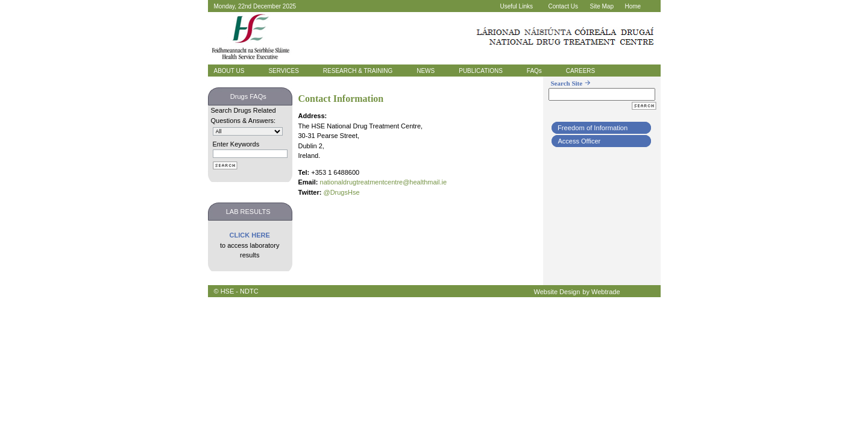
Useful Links (517, 6)
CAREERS (580, 71)
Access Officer (580, 141)
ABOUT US (229, 71)
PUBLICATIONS (481, 71)
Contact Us (563, 6)
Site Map (602, 6)
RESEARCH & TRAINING (358, 71)
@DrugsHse (341, 192)
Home (633, 6)
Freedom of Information (593, 128)
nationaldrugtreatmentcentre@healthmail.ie (384, 182)
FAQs (534, 71)
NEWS (426, 71)
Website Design (557, 292)
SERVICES (283, 71)
